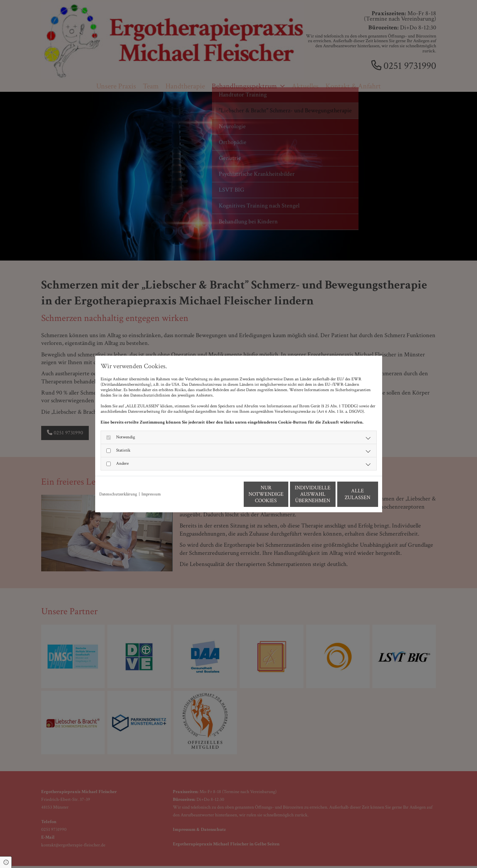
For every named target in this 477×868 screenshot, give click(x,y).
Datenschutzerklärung (118, 494)
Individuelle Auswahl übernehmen (283, 494)
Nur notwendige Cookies (218, 494)
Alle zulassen (347, 494)
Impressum (151, 494)
